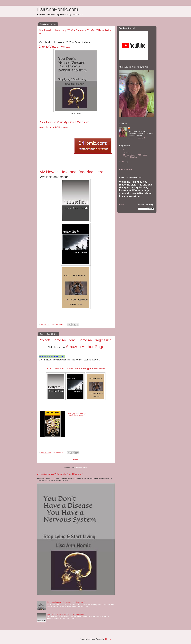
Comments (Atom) (81, 468)
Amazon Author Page (85, 347)
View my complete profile (137, 138)
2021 (124, 149)
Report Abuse (126, 169)
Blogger (108, 639)
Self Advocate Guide (76, 416)
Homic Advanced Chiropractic (54, 127)
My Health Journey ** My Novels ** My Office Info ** (60, 474)
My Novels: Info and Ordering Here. (72, 172)
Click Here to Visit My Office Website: (64, 122)
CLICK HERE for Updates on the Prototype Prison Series (76, 368)
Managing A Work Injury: (77, 414)
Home (76, 460)
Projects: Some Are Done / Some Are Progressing (75, 340)
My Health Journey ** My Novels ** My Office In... (135, 156)
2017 (124, 162)
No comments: (58, 325)
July (125, 152)
